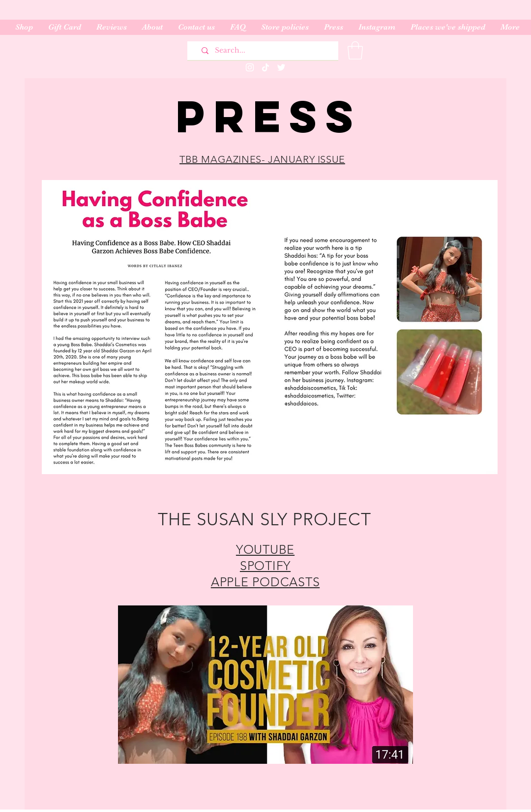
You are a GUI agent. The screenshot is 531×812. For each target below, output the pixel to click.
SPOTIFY (265, 566)
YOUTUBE (265, 549)
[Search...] (266, 51)
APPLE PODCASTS (265, 582)
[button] (355, 50)
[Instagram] (250, 67)
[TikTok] (265, 67)
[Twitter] (281, 67)
